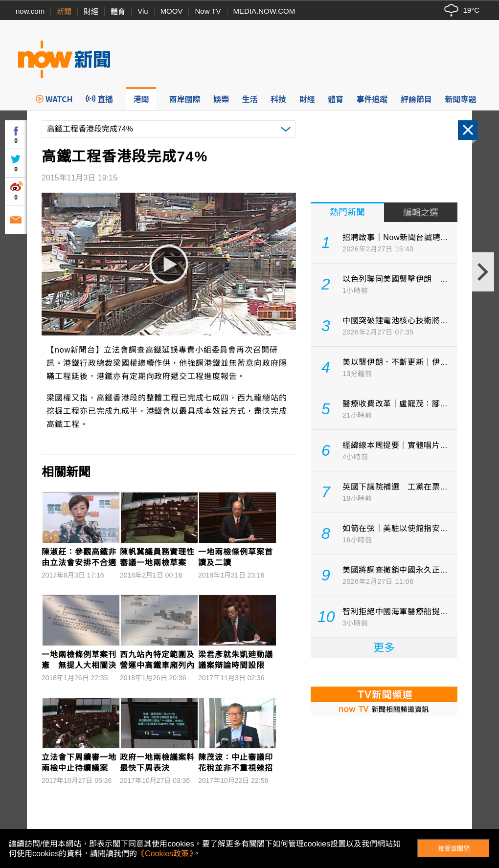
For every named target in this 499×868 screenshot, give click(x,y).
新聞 (64, 11)
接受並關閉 (454, 849)
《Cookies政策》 (165, 854)
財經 (91, 11)
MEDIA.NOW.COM (264, 11)
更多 (384, 648)
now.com (30, 11)
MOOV (172, 11)
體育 (118, 11)
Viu (143, 11)
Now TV (208, 11)
